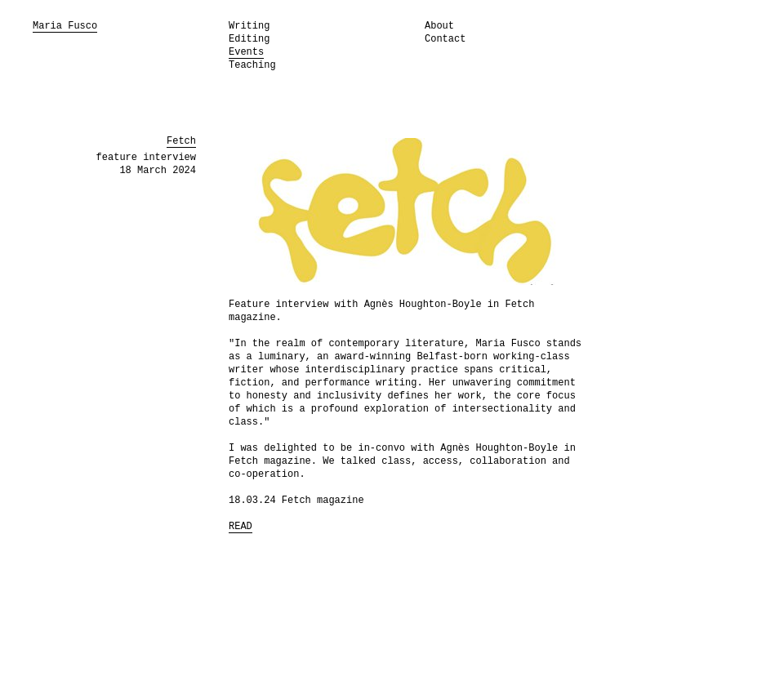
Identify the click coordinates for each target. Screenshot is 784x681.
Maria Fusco (65, 26)
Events (246, 52)
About (439, 26)
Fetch (181, 141)
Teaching (252, 65)
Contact (445, 39)
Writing (249, 26)
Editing (249, 39)
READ (241, 527)
